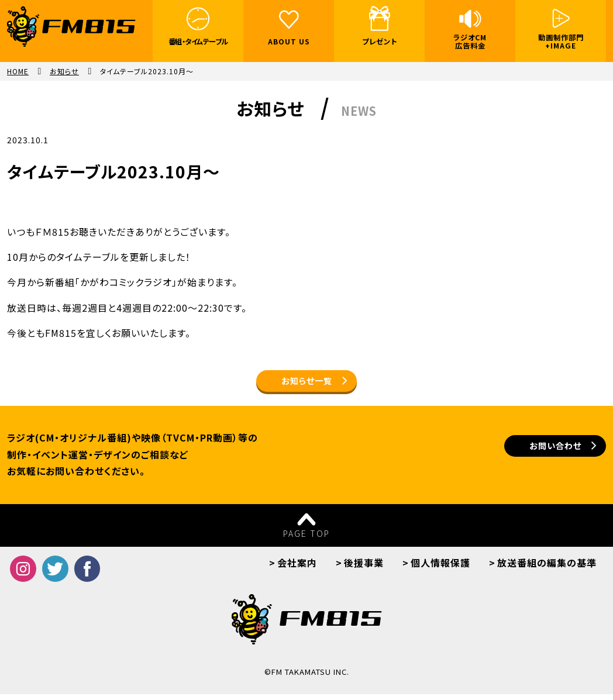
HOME (18, 71)
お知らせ (64, 71)
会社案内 (297, 568)
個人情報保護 (440, 568)
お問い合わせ (527, 454)
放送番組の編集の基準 (547, 568)
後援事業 (364, 568)
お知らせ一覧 (307, 384)
